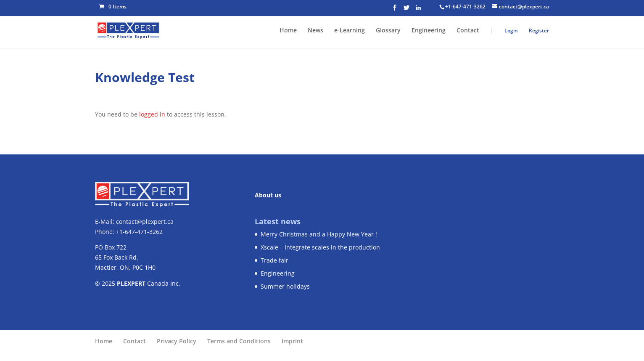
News (315, 31)
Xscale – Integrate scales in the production (320, 247)
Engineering (429, 31)
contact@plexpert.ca (145, 222)
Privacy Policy (177, 341)
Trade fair (274, 260)
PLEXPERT (131, 283)
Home (288, 31)
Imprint (292, 341)
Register (539, 31)
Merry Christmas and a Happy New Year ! (319, 234)
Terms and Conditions (239, 341)
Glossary (388, 31)
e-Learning (350, 31)
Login (511, 31)
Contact (468, 31)
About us (268, 195)
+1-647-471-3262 (465, 7)
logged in (152, 114)
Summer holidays (285, 286)
